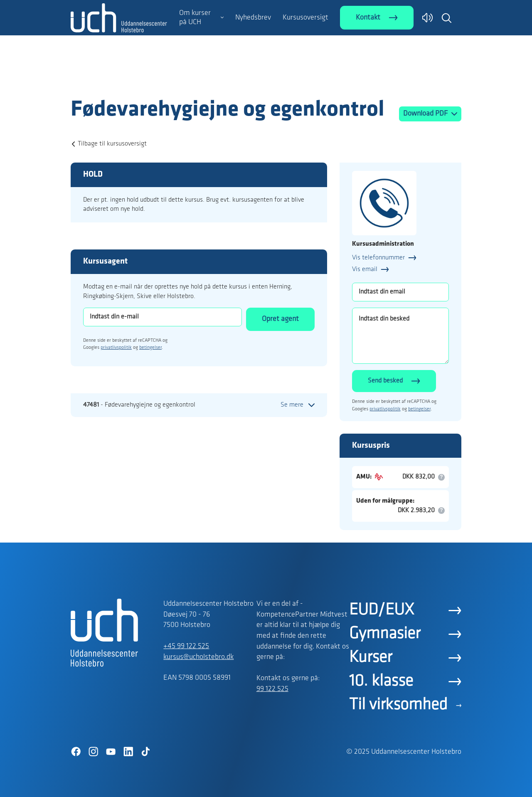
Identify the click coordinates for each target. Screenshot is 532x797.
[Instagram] (93, 752)
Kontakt (368, 18)
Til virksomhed (398, 705)
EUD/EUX (382, 610)
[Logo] (119, 80)
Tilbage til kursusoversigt (112, 144)
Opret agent (280, 319)
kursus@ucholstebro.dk (198, 657)
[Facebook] (76, 752)
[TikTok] (145, 752)
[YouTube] (111, 752)
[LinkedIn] (128, 752)
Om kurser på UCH (195, 18)
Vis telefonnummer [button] (378, 258)
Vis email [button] (365, 269)
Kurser (371, 658)
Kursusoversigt (305, 18)
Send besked (385, 381)
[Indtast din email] (400, 292)
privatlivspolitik (116, 348)
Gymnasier (385, 634)
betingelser (150, 348)
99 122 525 (272, 689)
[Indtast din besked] (400, 336)
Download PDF (426, 114)
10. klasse (381, 681)
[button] (446, 18)
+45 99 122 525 (186, 646)
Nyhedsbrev (253, 18)
